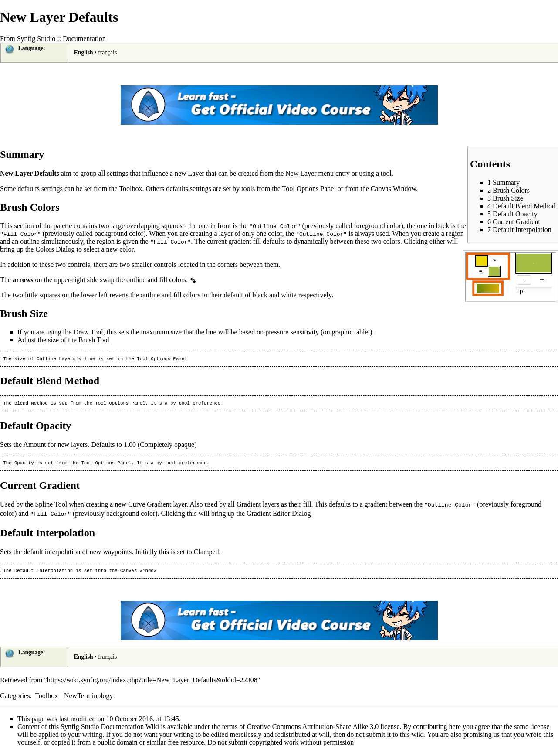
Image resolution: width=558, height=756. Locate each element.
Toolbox (130, 189)
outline (30, 241)
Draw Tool (88, 332)
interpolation (63, 553)
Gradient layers (258, 507)
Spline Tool (51, 507)
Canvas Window (393, 189)
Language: (32, 48)
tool (386, 173)
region (455, 233)
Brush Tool (94, 340)
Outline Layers (56, 359)
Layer (196, 173)
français (107, 53)
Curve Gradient (150, 507)
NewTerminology (89, 698)
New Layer (301, 173)
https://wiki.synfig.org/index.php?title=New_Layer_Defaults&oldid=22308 (152, 683)
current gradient (229, 241)
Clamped (206, 553)
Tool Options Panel (309, 189)
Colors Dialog (55, 249)
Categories (15, 698)
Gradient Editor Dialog (279, 516)
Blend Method (31, 405)
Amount (34, 446)
